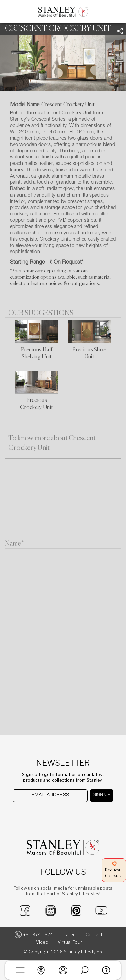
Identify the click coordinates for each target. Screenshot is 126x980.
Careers (71, 935)
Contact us (97, 935)
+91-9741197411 (40, 935)
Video (42, 942)
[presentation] (47, 815)
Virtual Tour (70, 942)
